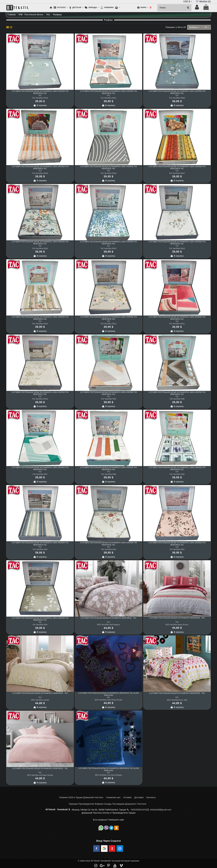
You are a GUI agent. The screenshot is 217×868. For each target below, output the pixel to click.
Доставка (139, 797)
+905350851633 (138, 810)
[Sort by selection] (195, 27)
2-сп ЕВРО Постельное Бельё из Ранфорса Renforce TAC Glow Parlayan (108, 694)
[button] (61, 8)
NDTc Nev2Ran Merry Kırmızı (177, 625)
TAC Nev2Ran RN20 (177, 98)
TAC (40, 96)
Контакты (151, 797)
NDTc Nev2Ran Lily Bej (40, 700)
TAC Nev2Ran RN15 (108, 249)
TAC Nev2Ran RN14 (177, 249)
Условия (127, 797)
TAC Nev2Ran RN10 (40, 399)
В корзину (40, 105)
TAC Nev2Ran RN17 (177, 173)
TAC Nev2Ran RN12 (108, 324)
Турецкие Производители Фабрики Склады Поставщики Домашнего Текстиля (107, 804)
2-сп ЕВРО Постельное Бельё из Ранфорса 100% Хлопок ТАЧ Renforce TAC (40, 92)
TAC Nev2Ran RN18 (108, 173)
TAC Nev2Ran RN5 (177, 474)
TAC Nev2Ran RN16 (40, 249)
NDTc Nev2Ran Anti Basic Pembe (40, 775)
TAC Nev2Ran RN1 (40, 625)
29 (207, 27)
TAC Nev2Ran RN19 (40, 173)
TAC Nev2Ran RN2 (177, 549)
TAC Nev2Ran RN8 (177, 399)
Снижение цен (113, 797)
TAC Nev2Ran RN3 (108, 549)
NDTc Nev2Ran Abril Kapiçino (109, 625)
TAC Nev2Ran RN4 (40, 549)
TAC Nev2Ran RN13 (40, 324)
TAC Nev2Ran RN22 (40, 98)
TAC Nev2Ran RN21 (108, 98)
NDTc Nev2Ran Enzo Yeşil (177, 700)
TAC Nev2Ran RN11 (177, 324)
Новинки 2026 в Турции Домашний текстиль (81, 797)
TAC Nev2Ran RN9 (108, 399)
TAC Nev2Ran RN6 (108, 474)
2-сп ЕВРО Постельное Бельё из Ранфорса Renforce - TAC (108, 618)
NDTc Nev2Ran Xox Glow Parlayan (108, 775)
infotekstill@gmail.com (161, 810)
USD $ (188, 2)
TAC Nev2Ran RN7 (40, 474)
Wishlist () (203, 2)
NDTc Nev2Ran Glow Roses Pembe (108, 700)
